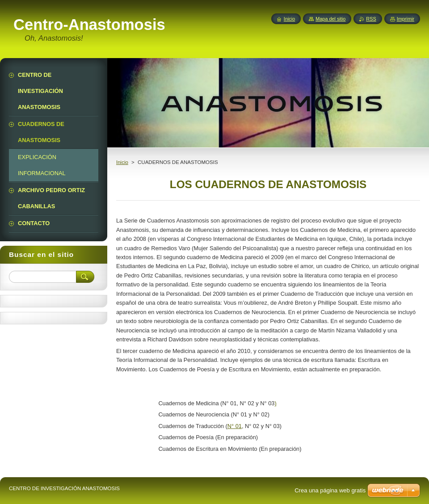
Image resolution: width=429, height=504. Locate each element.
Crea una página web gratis (330, 490)
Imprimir (406, 19)
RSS (371, 19)
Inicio (122, 162)
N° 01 (235, 426)
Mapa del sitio (330, 19)
